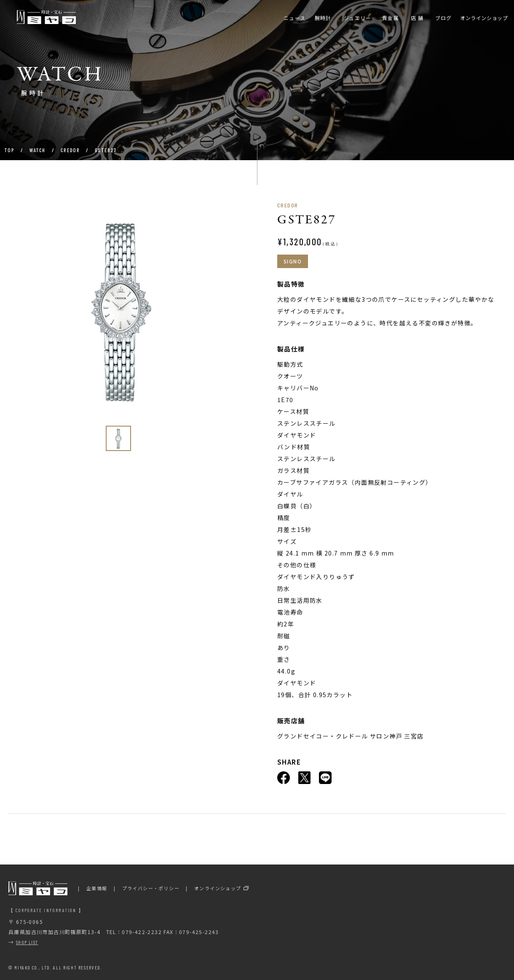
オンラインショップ (218, 888)
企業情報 (97, 888)
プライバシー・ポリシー (151, 888)
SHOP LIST (27, 942)
